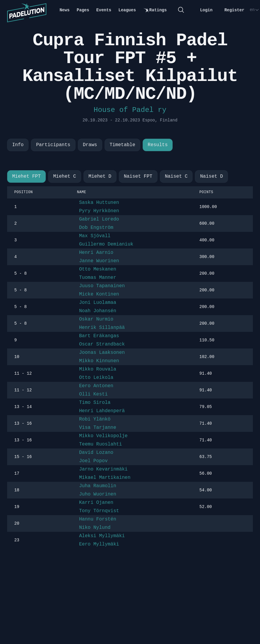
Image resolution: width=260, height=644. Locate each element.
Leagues (127, 10)
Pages (83, 10)
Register (234, 10)
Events (104, 10)
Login (206, 10)
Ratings (155, 10)
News (64, 10)
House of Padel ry (130, 110)
